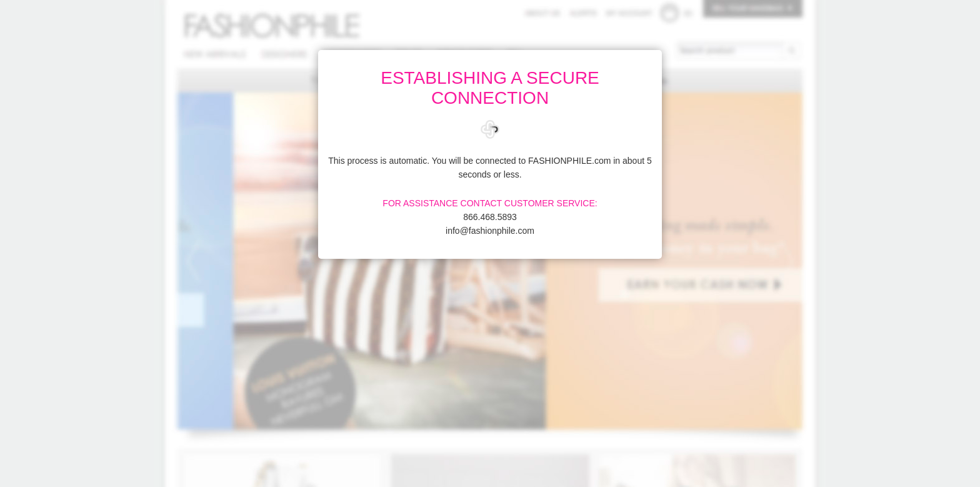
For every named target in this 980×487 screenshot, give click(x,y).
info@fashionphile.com (490, 231)
